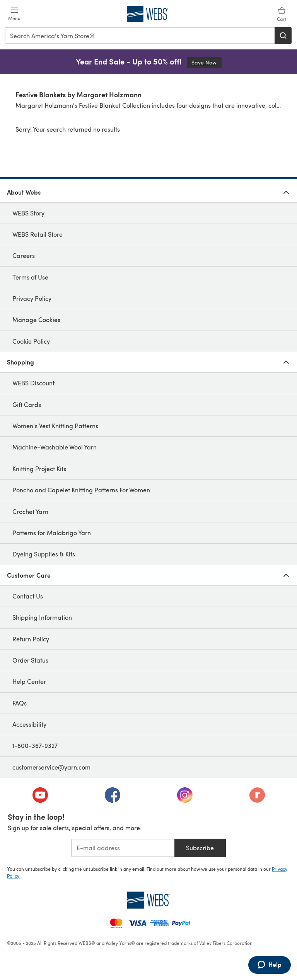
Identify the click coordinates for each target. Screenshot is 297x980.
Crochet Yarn (30, 511)
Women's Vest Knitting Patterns (55, 426)
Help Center (29, 681)
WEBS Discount (33, 383)
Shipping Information (42, 617)
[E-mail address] (123, 848)
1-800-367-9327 (35, 745)
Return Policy (31, 639)
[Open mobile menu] (14, 14)
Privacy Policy (32, 298)
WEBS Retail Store (38, 234)
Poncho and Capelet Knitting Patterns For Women (81, 490)
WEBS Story (28, 213)
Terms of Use (30, 277)
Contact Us (28, 596)
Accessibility (29, 724)
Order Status (30, 660)
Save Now (207, 62)
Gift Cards (27, 404)
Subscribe (200, 848)
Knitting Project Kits (39, 469)
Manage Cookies (36, 320)
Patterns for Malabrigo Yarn (52, 533)
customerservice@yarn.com (51, 767)
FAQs (20, 703)
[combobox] (140, 36)
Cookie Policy (31, 341)
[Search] (283, 36)
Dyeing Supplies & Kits (44, 554)
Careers (24, 255)
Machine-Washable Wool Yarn (55, 447)
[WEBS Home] (148, 900)
